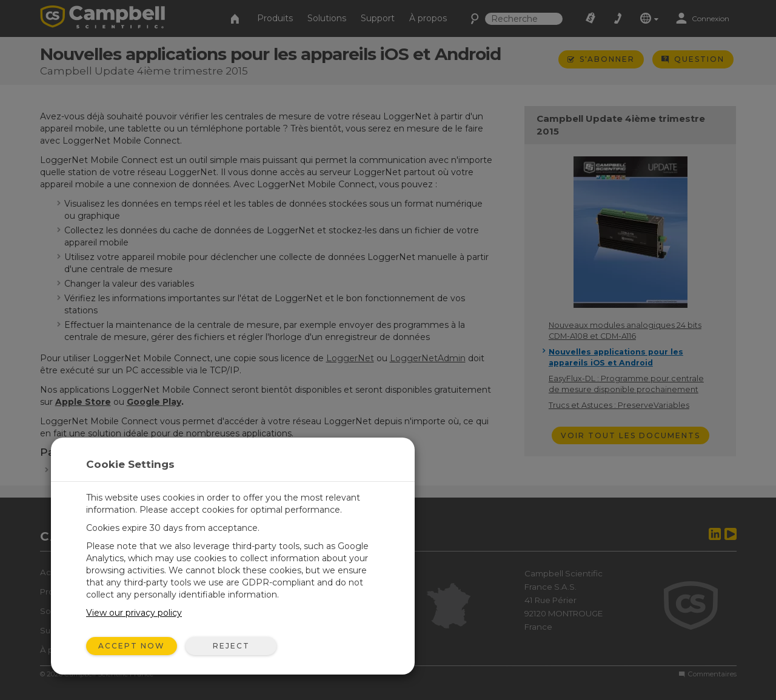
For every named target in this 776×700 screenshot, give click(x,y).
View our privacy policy (134, 613)
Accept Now (132, 646)
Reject (231, 646)
